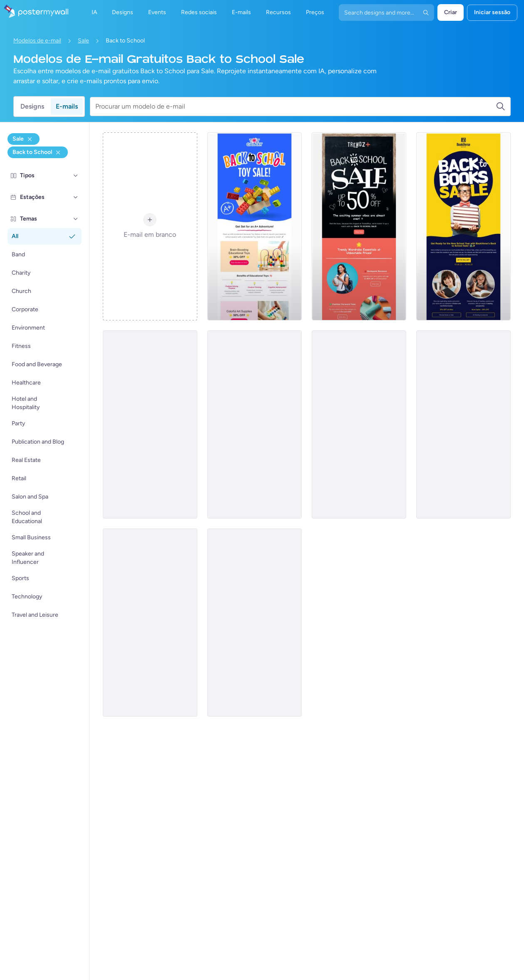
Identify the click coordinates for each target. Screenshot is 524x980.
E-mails (67, 106)
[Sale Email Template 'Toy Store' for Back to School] (255, 226)
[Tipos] (76, 176)
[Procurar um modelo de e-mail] (296, 107)
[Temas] (76, 219)
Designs (32, 106)
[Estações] (76, 197)
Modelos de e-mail (37, 41)
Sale (83, 41)
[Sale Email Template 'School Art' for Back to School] (150, 424)
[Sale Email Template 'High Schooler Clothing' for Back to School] (150, 623)
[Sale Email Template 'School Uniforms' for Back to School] (255, 623)
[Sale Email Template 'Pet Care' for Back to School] (255, 424)
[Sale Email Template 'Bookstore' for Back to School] (463, 226)
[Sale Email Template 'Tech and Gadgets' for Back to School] (463, 424)
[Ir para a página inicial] (34, 12)
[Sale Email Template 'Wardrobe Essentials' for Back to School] (359, 226)
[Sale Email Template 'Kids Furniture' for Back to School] (359, 424)
